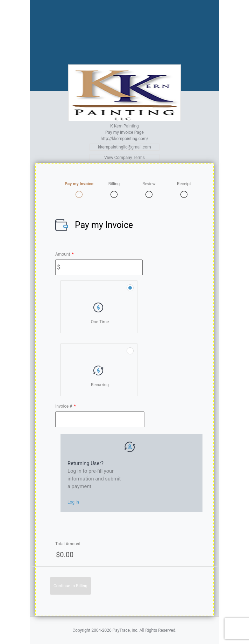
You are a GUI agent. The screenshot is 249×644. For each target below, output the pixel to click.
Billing (114, 184)
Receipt (184, 184)
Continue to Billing (70, 586)
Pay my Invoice (79, 184)
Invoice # (66, 406)
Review (149, 184)
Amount (65, 254)
